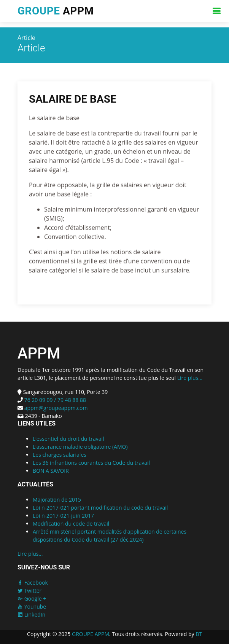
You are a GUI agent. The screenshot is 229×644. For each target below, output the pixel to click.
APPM (56, 11)
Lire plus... (190, 378)
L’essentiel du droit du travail (68, 439)
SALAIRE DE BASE (73, 100)
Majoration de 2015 (57, 500)
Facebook (33, 583)
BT (199, 634)
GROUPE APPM (91, 634)
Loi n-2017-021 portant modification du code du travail (100, 508)
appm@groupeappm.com (56, 408)
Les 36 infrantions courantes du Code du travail (91, 463)
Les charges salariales (60, 455)
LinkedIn (31, 615)
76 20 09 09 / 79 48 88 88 (54, 400)
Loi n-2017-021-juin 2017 (63, 516)
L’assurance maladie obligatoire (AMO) (80, 447)
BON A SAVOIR (51, 471)
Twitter (29, 591)
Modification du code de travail (71, 524)
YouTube (32, 607)
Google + (32, 599)
